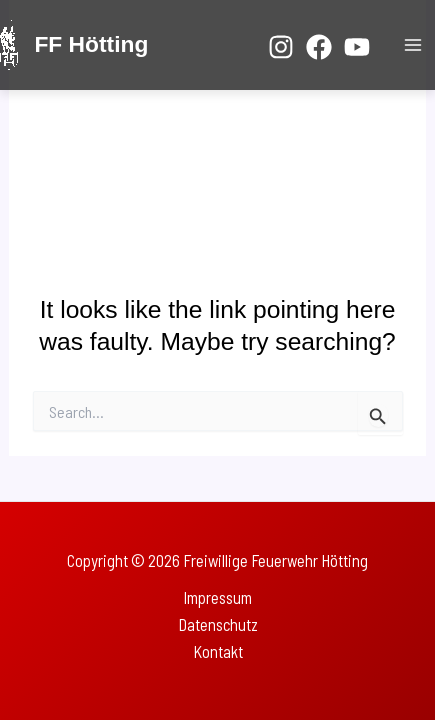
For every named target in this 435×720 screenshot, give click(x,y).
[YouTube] (357, 47)
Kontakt (218, 651)
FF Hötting (91, 44)
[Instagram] (281, 47)
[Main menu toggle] (412, 45)
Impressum (217, 597)
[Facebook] (319, 47)
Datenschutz (218, 624)
